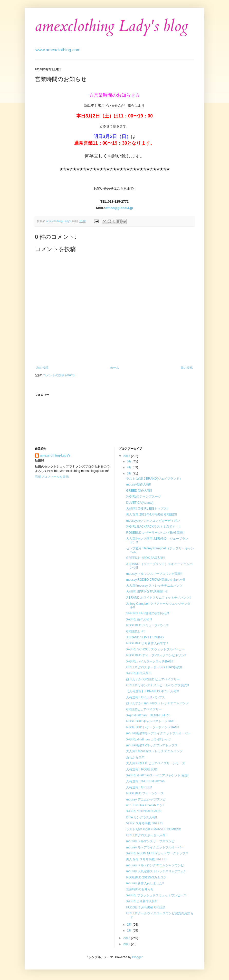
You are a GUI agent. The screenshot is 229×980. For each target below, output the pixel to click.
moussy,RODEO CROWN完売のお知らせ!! (155, 580)
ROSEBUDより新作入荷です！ (147, 643)
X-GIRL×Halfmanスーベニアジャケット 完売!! (158, 775)
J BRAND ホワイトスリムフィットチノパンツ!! (159, 598)
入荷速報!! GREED (139, 787)
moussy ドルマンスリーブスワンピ (150, 841)
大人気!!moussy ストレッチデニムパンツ (154, 586)
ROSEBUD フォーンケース (145, 793)
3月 (130, 473)
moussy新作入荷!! (138, 484)
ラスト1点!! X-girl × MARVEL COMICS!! (153, 829)
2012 (127, 938)
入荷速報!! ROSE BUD (142, 769)
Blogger (137, 957)
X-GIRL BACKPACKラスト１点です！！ (154, 527)
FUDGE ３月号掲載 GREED (145, 907)
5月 (130, 461)
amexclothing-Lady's (55, 456)
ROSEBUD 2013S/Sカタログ (146, 877)
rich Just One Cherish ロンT (145, 805)
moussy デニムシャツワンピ (146, 799)
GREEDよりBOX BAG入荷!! (145, 558)
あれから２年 (135, 757)
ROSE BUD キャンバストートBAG (150, 721)
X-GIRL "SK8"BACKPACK (144, 811)
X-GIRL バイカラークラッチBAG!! (150, 661)
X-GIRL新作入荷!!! (139, 673)
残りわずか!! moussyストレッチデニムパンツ (157, 703)
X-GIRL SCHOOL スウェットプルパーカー (155, 649)
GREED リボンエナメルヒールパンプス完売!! (158, 685)
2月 (130, 925)
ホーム (115, 368)
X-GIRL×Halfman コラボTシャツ (148, 739)
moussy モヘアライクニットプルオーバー (155, 847)
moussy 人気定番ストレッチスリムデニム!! (156, 871)
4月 (130, 467)
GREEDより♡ (136, 631)
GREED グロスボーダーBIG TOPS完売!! (154, 667)
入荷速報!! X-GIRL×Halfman (145, 781)
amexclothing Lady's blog (112, 26)
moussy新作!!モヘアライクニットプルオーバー (158, 733)
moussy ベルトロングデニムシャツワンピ (155, 865)
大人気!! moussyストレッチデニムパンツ (154, 751)
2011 (127, 944)
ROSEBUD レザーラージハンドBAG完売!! (155, 533)
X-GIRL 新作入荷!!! (139, 619)
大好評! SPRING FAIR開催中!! (147, 592)
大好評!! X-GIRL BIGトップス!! (147, 509)
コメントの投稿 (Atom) (59, 375)
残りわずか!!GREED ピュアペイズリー (153, 679)
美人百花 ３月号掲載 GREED (146, 859)
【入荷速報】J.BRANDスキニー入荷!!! (152, 691)
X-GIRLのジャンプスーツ (144, 497)
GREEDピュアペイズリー (144, 709)
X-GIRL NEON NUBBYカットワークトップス (157, 853)
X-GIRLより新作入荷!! (141, 901)
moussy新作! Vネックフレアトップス (152, 745)
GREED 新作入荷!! (139, 491)
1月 (130, 930)
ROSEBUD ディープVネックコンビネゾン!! (156, 655)
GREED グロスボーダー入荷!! (147, 835)
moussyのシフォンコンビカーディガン (153, 521)
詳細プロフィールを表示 (52, 477)
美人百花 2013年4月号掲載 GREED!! (151, 514)
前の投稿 (187, 368)
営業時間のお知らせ (140, 889)
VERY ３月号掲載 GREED (144, 823)
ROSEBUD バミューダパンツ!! (147, 625)
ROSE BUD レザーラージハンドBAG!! (152, 727)
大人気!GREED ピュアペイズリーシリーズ (155, 763)
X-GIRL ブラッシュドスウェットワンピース (156, 895)
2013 (127, 456)
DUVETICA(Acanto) (140, 503)
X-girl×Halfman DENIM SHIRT (148, 715)
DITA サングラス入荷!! (141, 817)
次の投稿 (42, 368)
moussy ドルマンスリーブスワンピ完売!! (154, 574)
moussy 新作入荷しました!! (145, 883)
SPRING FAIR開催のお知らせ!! (147, 613)
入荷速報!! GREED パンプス (146, 697)
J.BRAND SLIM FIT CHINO (145, 637)
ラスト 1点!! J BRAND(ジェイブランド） (154, 479)
